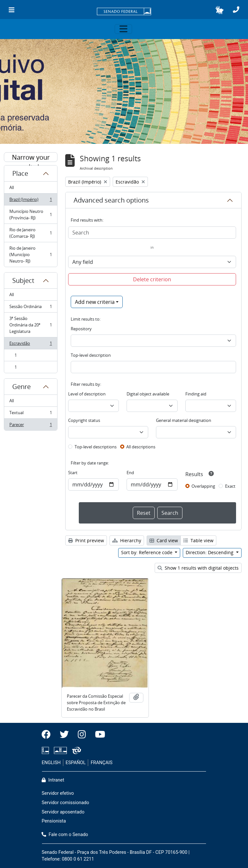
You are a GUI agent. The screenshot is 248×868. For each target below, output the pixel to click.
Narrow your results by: (31, 157)
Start (73, 473)
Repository (81, 329)
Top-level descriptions (96, 447)
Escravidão (31, 345)
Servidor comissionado (65, 803)
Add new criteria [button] (95, 302)
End (130, 473)
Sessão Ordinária (31, 308)
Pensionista (54, 821)
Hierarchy (127, 540)
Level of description (87, 394)
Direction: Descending (210, 552)
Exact (230, 486)
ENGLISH (51, 763)
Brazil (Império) (31, 201)
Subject (23, 280)
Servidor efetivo (58, 793)
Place (20, 173)
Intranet (53, 780)
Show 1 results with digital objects (198, 568)
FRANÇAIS (102, 763)
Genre (21, 387)
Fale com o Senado (65, 835)
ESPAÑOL (76, 763)
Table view (198, 540)
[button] (219, 10)
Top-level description (91, 355)
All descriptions (141, 447)
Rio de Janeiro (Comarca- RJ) (31, 233)
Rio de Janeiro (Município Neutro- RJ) (31, 254)
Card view (164, 540)
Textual (31, 414)
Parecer (31, 426)
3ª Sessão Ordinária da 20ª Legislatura (31, 325)
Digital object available (148, 394)
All (12, 187)
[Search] (152, 233)
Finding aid (196, 394)
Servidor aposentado (63, 812)
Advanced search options (111, 200)
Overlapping (203, 486)
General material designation (184, 420)
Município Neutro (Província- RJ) (31, 215)
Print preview (86, 540)
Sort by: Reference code (147, 552)
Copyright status (84, 420)
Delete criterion (152, 279)
